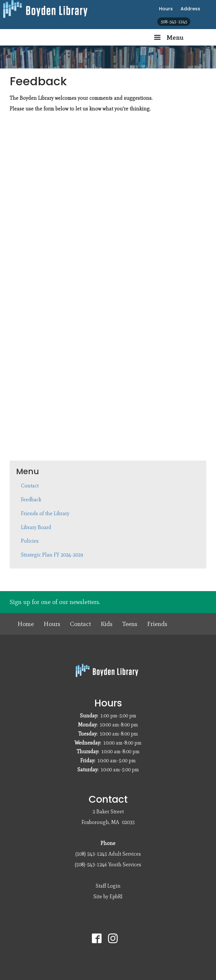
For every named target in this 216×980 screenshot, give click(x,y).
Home (26, 624)
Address (190, 9)
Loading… (113, 284)
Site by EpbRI (108, 897)
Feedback (31, 500)
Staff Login (108, 886)
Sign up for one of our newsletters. (55, 602)
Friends (157, 624)
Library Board (36, 527)
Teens (130, 624)
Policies (30, 541)
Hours (166, 9)
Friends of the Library (45, 513)
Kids (107, 624)
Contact (30, 486)
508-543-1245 (174, 22)
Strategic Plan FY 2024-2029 (52, 555)
